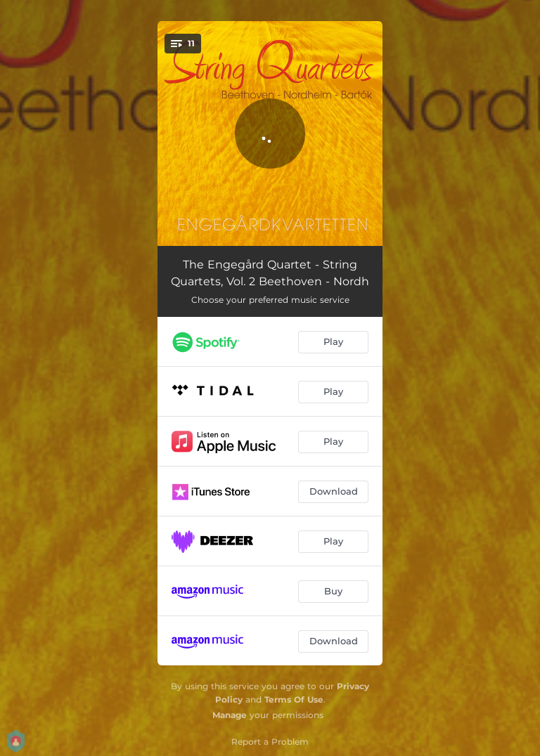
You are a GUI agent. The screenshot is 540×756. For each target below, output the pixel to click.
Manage (230, 715)
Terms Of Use (294, 699)
